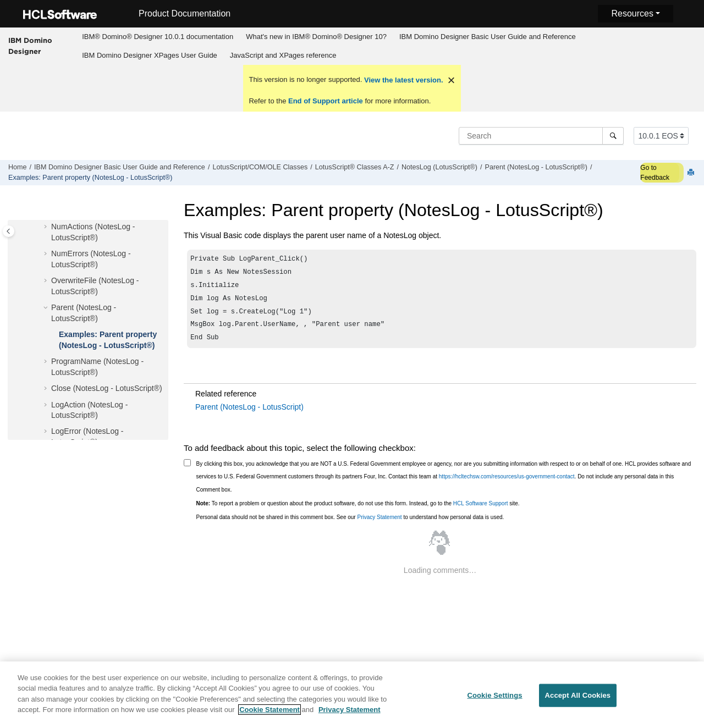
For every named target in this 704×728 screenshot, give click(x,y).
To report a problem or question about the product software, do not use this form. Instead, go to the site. (358, 511)
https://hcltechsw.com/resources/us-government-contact (507, 484)
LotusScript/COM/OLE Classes (260, 167)
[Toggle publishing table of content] (9, 231)
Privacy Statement (379, 525)
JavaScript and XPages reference (283, 55)
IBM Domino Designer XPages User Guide (150, 55)
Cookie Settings (494, 701)
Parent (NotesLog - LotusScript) (249, 415)
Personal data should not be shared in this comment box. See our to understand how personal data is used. (350, 525)
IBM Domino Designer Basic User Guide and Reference (488, 37)
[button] (47, 227)
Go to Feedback (655, 173)
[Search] (613, 136)
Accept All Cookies (578, 701)
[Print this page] (692, 173)
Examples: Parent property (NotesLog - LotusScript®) (90, 178)
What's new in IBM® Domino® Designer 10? (316, 37)
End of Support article (325, 101)
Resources (632, 13)
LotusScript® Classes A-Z (355, 167)
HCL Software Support (481, 511)
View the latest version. (402, 80)
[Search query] (541, 136)
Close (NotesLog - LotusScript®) (107, 388)
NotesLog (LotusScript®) (439, 167)
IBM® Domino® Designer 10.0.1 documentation (158, 37)
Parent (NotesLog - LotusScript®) (536, 167)
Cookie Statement (269, 716)
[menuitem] (158, 37)
